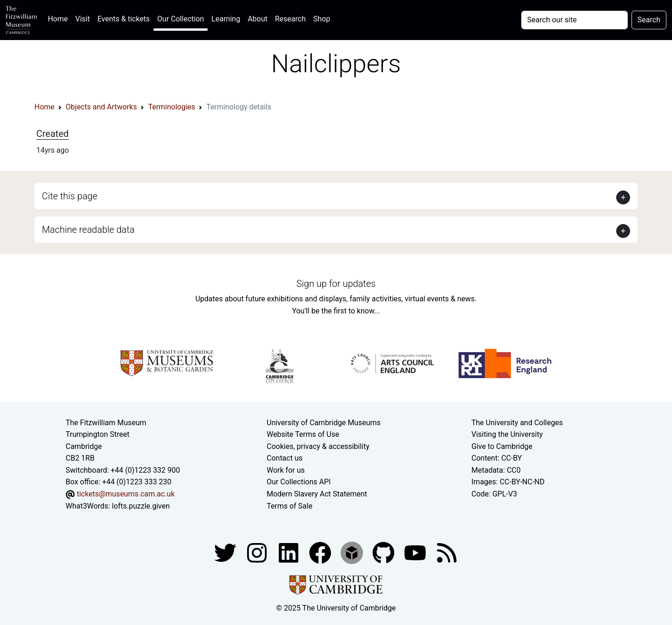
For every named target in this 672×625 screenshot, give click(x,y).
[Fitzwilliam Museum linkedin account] (321, 552)
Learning (226, 19)
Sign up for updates (336, 284)
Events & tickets (124, 19)
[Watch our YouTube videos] (416, 552)
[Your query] (575, 20)
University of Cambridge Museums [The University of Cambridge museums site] (324, 423)
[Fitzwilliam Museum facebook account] (289, 552)
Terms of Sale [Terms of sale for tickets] (289, 506)
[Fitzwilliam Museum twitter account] (226, 552)
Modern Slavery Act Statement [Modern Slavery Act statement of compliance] (317, 494)
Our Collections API (299, 482)
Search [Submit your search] (649, 20)
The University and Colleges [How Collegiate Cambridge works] (517, 423)
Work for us (286, 470)
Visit (83, 19)
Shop (322, 19)
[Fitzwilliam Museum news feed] (447, 552)
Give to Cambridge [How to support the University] (502, 446)
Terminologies (171, 107)
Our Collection (181, 19)
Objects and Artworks (101, 107)
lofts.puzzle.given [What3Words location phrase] (141, 506)
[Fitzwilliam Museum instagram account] (258, 552)
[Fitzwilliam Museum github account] (384, 552)
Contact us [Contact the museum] (285, 458)
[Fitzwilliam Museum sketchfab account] (353, 552)
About (258, 19)
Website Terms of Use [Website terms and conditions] (303, 434)
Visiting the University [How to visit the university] (507, 434)
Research (290, 19)
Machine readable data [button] (88, 230)
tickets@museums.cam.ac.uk (126, 494)
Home (60, 18)
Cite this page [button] (70, 196)
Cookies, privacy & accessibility (318, 446)
